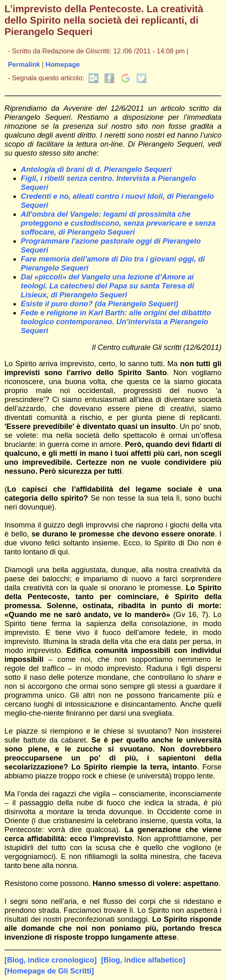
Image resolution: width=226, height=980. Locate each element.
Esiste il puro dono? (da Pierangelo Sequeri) (99, 304)
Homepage (63, 65)
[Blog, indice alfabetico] (143, 960)
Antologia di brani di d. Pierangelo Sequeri (96, 169)
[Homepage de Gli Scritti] (49, 971)
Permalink (24, 65)
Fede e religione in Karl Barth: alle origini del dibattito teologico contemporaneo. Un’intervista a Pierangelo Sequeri (116, 322)
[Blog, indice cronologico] (51, 960)
